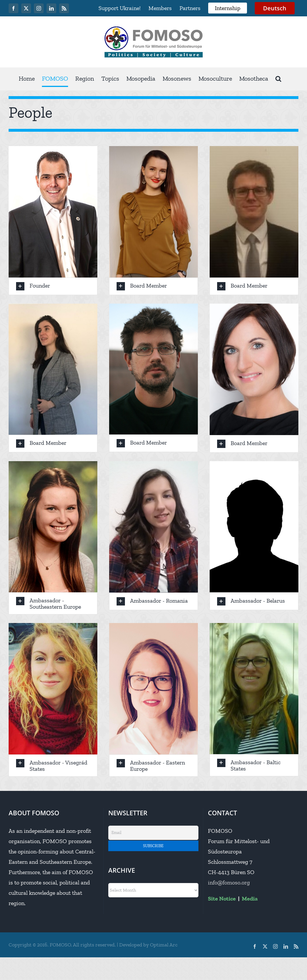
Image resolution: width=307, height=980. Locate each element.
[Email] (153, 833)
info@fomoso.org (229, 882)
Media (250, 899)
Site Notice (222, 899)
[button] (278, 79)
